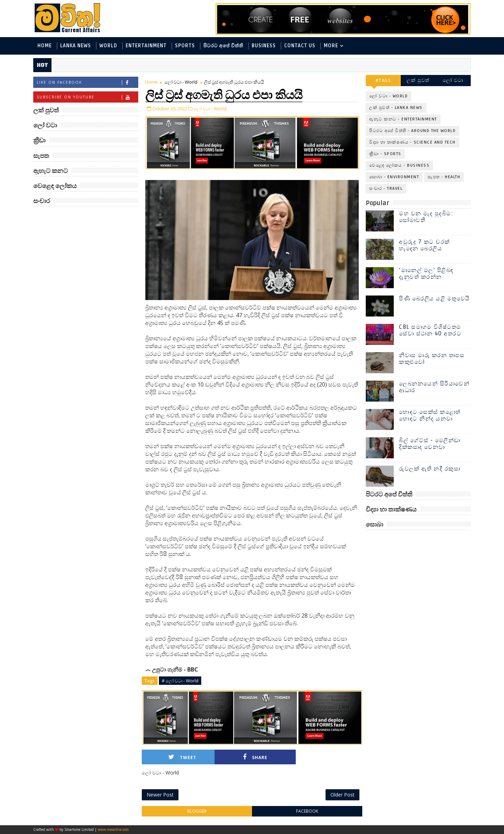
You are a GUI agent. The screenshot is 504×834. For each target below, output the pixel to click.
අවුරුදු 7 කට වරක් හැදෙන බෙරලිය (425, 245)
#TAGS (383, 80)
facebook (307, 811)
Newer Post (160, 795)
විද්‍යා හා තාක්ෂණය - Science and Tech (412, 142)
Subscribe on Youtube (87, 97)
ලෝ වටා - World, (211, 109)
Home (45, 46)
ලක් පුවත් (418, 80)
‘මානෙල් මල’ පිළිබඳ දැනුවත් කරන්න (426, 274)
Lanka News (76, 46)
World (108, 46)
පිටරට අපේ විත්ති (223, 46)
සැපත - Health (444, 177)
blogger (197, 811)
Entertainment (146, 46)
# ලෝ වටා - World (180, 681)
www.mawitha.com (113, 829)
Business (264, 46)
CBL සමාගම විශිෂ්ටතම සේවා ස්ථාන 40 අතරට (430, 330)
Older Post (342, 795)
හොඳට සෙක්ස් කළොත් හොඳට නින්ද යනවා (430, 415)
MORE (331, 46)
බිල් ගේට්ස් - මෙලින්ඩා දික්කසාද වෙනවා (430, 444)
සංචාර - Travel (386, 189)
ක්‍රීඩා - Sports (385, 154)
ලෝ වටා (453, 80)
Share (255, 757)
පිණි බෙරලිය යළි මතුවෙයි (435, 299)
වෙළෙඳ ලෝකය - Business (399, 165)
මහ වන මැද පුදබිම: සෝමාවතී (426, 217)
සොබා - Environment (394, 177)
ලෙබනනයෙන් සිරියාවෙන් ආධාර (434, 387)
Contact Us (300, 46)
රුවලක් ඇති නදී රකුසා (430, 469)
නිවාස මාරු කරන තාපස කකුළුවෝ (432, 359)
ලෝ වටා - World (181, 82)
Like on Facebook (87, 82)
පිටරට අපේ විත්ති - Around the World (412, 131)
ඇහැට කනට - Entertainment (403, 119)
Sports (185, 46)
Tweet (182, 757)
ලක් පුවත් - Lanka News (396, 108)
